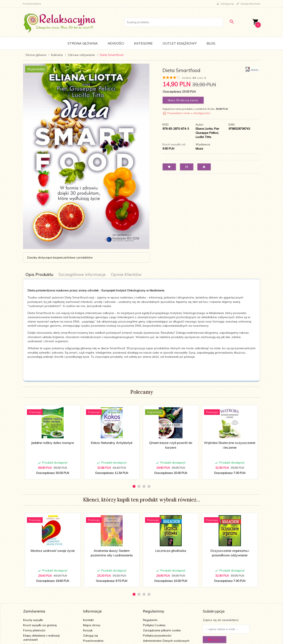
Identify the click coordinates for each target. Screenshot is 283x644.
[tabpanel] (141, 326)
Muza (199, 149)
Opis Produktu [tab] (39, 274)
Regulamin (150, 620)
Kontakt (88, 620)
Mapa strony (92, 625)
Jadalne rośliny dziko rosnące (53, 443)
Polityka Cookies (154, 625)
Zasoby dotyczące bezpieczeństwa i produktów (60, 257)
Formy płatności (34, 630)
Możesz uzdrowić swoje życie (53, 551)
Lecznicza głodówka (171, 551)
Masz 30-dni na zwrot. (183, 100)
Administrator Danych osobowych (166, 641)
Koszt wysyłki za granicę (40, 625)
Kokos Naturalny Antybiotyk (112, 443)
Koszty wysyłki (33, 620)
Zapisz (215, 640)
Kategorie (143, 43)
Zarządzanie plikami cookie (162, 630)
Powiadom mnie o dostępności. (189, 113)
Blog (211, 43)
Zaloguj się (91, 636)
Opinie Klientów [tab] (126, 274)
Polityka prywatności (157, 636)
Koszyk (88, 630)
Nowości (116, 43)
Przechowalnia (93, 641)
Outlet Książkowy (180, 43)
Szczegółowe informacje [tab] (82, 274)
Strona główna (83, 43)
